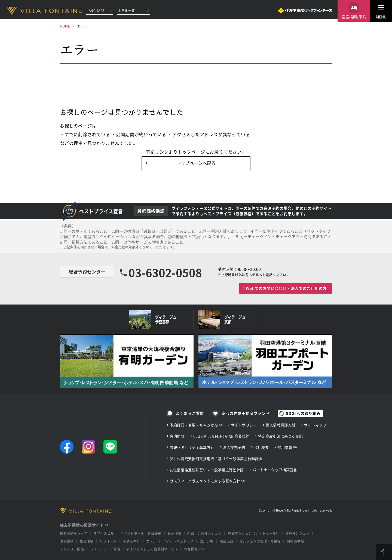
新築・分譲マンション (204, 533)
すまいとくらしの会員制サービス (152, 549)
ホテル (151, 541)
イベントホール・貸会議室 (141, 533)
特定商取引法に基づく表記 (280, 436)
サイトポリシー (244, 425)
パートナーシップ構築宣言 (275, 470)
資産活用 (174, 533)
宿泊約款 (177, 436)
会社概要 (261, 447)
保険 (117, 549)
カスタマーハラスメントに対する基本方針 (205, 481)
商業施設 (226, 541)
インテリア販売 (72, 549)
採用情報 (285, 447)
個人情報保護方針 (281, 425)
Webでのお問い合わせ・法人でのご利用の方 (286, 288)
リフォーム (108, 541)
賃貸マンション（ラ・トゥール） (254, 533)
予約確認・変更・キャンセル (194, 425)
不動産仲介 (132, 541)
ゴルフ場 (207, 541)
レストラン (99, 549)
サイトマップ (315, 425)
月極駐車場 (295, 541)
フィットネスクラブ (178, 541)
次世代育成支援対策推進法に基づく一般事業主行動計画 (216, 459)
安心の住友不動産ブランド (246, 413)
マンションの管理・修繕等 (260, 541)
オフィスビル (104, 533)
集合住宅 (87, 541)
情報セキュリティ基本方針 (192, 447)
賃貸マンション (298, 533)
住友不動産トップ (74, 533)
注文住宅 (67, 541)
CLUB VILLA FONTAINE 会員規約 (221, 436)
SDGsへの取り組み (303, 413)
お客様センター (196, 549)
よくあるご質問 (190, 413)
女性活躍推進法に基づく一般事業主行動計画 (207, 470)
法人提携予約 (234, 447)
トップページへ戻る (196, 163)
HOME (65, 26)
